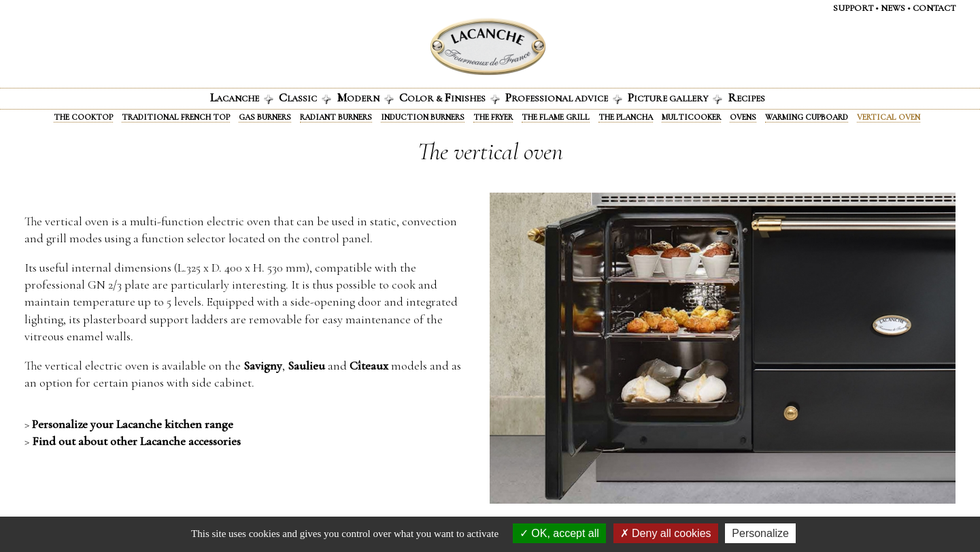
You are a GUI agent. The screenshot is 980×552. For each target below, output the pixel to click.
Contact (934, 8)
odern (365, 97)
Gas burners (265, 117)
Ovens (743, 117)
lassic (305, 97)
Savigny (263, 366)
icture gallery (675, 97)
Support (853, 8)
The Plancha (626, 117)
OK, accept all (559, 533)
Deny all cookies (666, 533)
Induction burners (423, 117)
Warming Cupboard (807, 117)
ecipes (746, 97)
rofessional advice (564, 97)
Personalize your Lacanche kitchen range (133, 424)
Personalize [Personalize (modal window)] (760, 533)
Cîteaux (369, 366)
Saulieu (306, 366)
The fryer (493, 117)
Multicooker (691, 117)
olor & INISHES (450, 97)
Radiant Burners (336, 117)
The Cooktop (83, 117)
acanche (242, 97)
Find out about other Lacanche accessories (136, 441)
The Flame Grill (556, 117)
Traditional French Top (176, 117)
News (893, 8)
